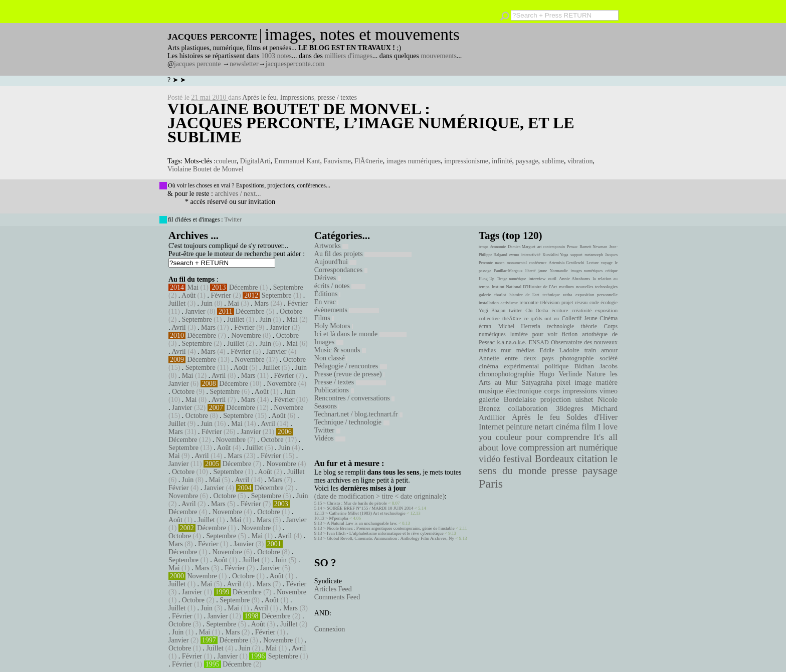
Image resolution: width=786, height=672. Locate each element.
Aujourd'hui (336, 262)
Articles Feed (333, 589)
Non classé (331, 358)
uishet (584, 399)
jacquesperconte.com (295, 64)
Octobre (291, 311)
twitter (515, 310)
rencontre (529, 302)
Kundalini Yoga (556, 255)
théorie (589, 326)
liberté (530, 271)
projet (567, 302)
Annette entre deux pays (516, 358)
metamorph (594, 255)
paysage (527, 161)
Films (324, 318)
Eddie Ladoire (559, 350)
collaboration (528, 408)
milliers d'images (348, 56)
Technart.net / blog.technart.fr (358, 414)
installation (489, 303)
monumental (517, 263)
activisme (509, 303)
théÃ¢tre (512, 318)
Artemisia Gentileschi (567, 263)
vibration (580, 161)
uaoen (500, 263)
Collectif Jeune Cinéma (589, 318)
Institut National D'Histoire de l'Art (524, 287)
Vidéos (330, 438)
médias (525, 350)
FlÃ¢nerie (369, 161)
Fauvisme (337, 161)
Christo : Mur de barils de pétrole (357, 503)
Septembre (288, 287)
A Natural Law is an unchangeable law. (362, 523)
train (591, 350)
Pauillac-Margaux (508, 271)
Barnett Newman (593, 247)
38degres (569, 408)
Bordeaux (555, 459)
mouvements (439, 56)
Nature (596, 374)
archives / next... (238, 194)
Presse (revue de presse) (349, 374)
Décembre (244, 287)
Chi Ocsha (537, 310)
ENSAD (538, 342)
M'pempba (339, 518)
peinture (519, 427)
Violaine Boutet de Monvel (206, 169)
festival (518, 459)
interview (537, 279)
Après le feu (259, 97)
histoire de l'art (524, 295)
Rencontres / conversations (354, 398)
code (594, 302)
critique (612, 271)
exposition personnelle (597, 295)
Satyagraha (537, 383)
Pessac (572, 247)
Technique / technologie (352, 422)
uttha (568, 295)
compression (542, 447)
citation (592, 459)
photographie (577, 358)
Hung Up (486, 279)
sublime (553, 161)
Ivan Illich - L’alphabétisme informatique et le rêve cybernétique (385, 533)
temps (483, 247)
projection (556, 399)
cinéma (567, 427)
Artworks (331, 246)
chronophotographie (507, 374)
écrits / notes (340, 286)
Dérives (328, 278)
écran (485, 326)
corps (552, 391)
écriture (560, 310)
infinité (502, 161)
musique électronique (510, 391)
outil (552, 279)
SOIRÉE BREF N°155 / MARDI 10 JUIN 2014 (370, 508)
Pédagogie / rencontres (351, 366)
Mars (261, 303)
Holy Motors (334, 326)
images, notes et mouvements (362, 35)
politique (557, 366)
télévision (550, 302)
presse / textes (337, 97)
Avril (179, 327)
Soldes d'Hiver (592, 417)
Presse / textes (350, 382)
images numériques (414, 161)
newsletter (244, 64)
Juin (207, 303)
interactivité (531, 255)
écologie (609, 302)
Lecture (593, 263)
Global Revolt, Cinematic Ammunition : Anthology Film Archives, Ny (390, 538)
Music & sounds (340, 350)
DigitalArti (255, 161)
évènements (347, 310)
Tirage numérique (511, 279)
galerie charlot (493, 295)
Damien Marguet (522, 247)
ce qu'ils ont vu (541, 318)
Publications (334, 390)
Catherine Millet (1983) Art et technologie (367, 513)
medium (566, 287)
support (576, 255)
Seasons (327, 406)
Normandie (559, 271)
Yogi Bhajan (492, 310)
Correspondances (341, 270)
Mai (193, 287)
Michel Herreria (519, 326)
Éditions (327, 294)
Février (221, 295)
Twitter (233, 219)
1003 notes (276, 56)
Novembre (246, 335)
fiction (570, 334)
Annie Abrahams (574, 279)
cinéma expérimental (509, 366)
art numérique (592, 447)
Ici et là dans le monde (360, 334)
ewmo (514, 255)
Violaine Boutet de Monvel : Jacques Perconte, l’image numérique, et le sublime (371, 123)
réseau (581, 302)
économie (498, 247)
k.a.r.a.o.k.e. (512, 342)
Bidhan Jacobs (596, 366)
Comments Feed (337, 597)
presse (564, 471)
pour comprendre (558, 437)
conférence (538, 263)
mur (506, 350)
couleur (226, 161)
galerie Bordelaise (507, 399)
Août (188, 295)
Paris (491, 484)
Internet (491, 427)
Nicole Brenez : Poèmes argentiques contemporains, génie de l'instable (391, 528)
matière (607, 382)
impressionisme (466, 161)
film (588, 427)
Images (329, 342)
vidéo (489, 459)
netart (544, 427)
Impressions (297, 97)
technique (551, 295)
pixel (564, 383)
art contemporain (551, 247)
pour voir (545, 334)
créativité (581, 310)
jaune (543, 271)
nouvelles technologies (597, 287)
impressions (580, 391)
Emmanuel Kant (297, 161)
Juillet (177, 303)
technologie (560, 326)
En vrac (327, 302)
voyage (607, 263)
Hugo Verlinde (560, 374)
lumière (519, 334)
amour (609, 350)
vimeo (609, 391)
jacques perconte (198, 64)
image (583, 383)
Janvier (195, 311)
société (609, 358)
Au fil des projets (363, 254)
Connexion (330, 629)
